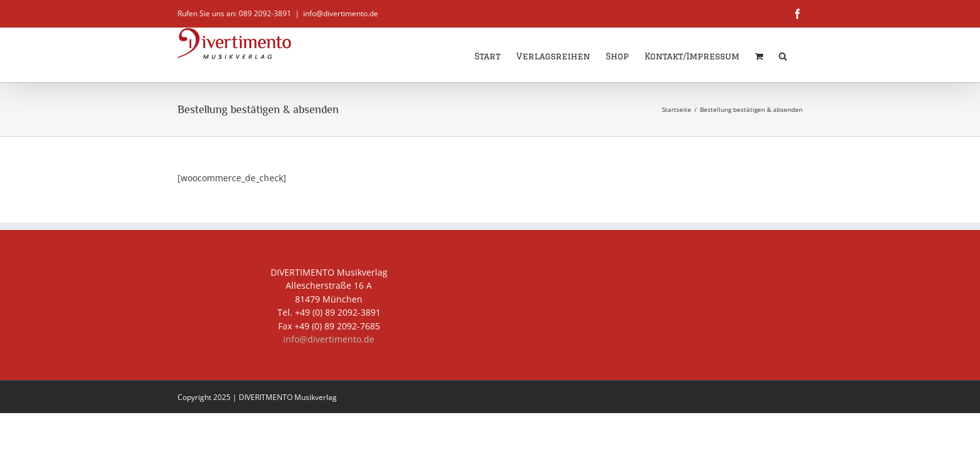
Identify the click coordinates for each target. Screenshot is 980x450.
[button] (798, 55)
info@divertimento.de (341, 13)
